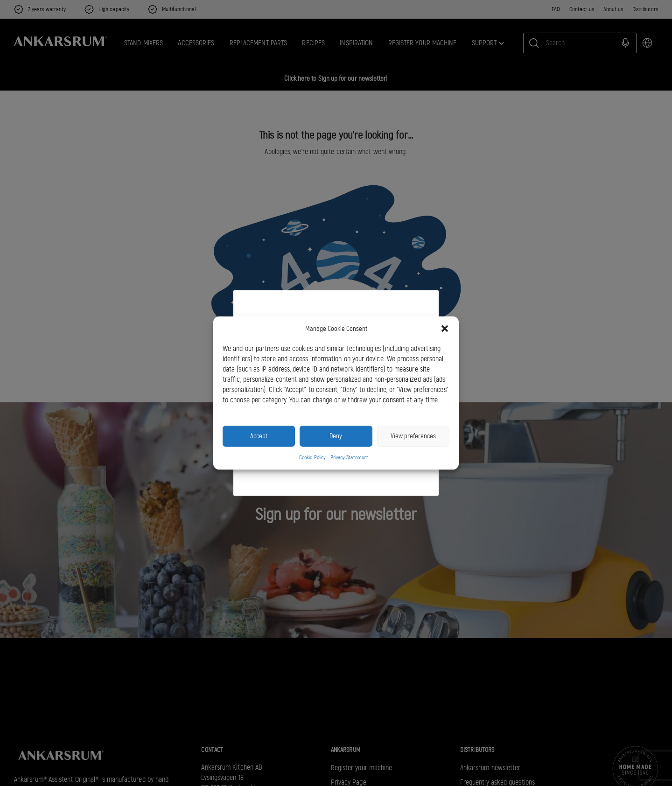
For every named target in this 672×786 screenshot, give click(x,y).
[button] (445, 329)
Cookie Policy (312, 457)
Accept (259, 436)
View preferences (413, 436)
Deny (336, 436)
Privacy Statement (349, 457)
